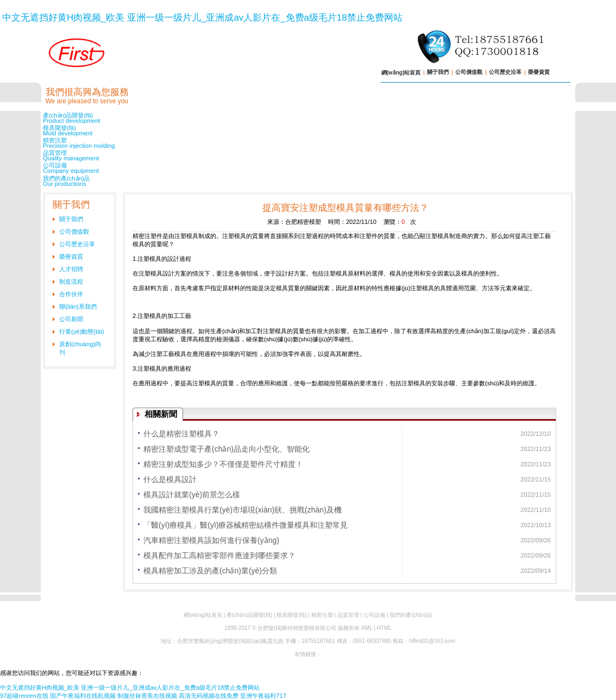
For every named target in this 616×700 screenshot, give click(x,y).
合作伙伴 (71, 294)
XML (367, 628)
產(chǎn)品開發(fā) (308, 118)
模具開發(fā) (308, 130)
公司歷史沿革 (505, 72)
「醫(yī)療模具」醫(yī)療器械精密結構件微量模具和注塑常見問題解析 (246, 527)
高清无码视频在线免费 (209, 696)
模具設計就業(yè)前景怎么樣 (192, 495)
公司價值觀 (469, 72)
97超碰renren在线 (24, 696)
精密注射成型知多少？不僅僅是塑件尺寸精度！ (223, 464)
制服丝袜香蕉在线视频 (147, 696)
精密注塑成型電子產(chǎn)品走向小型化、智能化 (227, 449)
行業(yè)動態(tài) (82, 332)
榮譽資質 (539, 72)
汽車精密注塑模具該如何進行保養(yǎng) (211, 540)
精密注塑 (308, 143)
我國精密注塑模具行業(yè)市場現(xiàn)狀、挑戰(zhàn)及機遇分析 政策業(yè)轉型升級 (243, 511)
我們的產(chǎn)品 (308, 181)
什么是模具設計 (170, 479)
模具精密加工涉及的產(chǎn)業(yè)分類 (210, 571)
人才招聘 (71, 269)
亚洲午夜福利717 (263, 696)
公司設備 (308, 168)
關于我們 (438, 72)
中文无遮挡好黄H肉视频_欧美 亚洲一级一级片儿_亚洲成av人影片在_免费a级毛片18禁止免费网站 (202, 18)
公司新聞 (71, 319)
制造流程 (71, 282)
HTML (384, 628)
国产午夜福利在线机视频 (83, 696)
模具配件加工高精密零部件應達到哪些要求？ (219, 555)
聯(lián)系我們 (78, 307)
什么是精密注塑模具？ (181, 434)
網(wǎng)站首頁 (401, 73)
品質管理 (308, 155)
